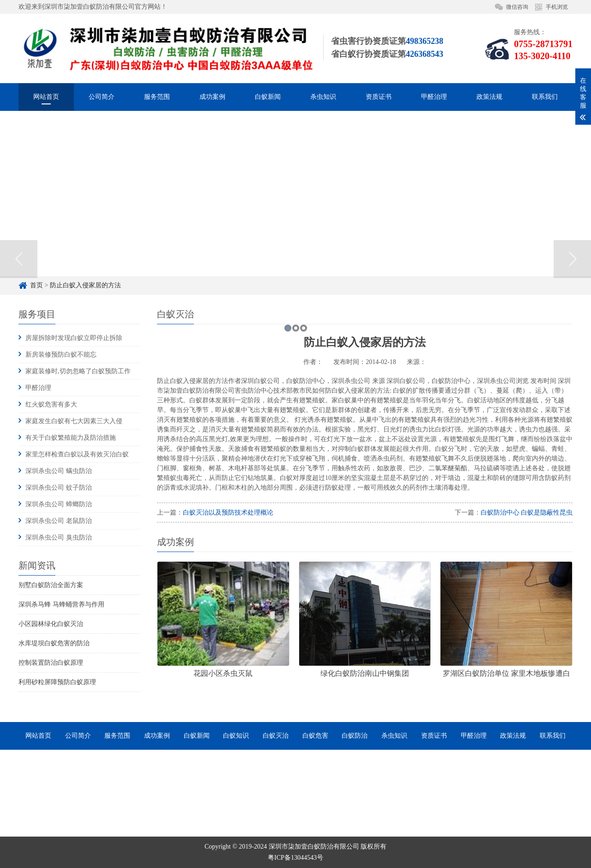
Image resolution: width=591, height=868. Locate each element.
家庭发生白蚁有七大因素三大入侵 (74, 421)
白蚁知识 (236, 736)
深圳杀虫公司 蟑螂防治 (59, 504)
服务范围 (157, 97)
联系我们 (545, 97)
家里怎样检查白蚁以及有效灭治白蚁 (77, 454)
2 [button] (296, 398)
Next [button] (572, 328)
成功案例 (212, 97)
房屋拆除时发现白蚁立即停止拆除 (74, 338)
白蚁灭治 (276, 736)
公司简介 (102, 97)
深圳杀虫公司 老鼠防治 (59, 521)
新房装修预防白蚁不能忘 (61, 355)
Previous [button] (19, 328)
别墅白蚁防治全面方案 (51, 585)
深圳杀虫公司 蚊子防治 (59, 488)
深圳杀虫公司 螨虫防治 (59, 471)
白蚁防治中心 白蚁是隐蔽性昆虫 (527, 513)
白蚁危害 (315, 736)
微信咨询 (517, 7)
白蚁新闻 (268, 97)
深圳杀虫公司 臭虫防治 (59, 537)
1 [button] (288, 398)
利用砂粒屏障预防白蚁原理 (57, 682)
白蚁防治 (355, 736)
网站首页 (46, 97)
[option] (295, 328)
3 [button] (304, 398)
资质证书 (379, 97)
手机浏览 (557, 7)
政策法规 (489, 97)
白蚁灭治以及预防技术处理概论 (228, 513)
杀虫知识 (323, 97)
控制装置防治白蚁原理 (51, 663)
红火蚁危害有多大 (51, 404)
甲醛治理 (434, 97)
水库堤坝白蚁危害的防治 (54, 643)
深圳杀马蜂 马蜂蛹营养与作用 (61, 604)
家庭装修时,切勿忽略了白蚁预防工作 (78, 371)
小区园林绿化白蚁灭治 (51, 624)
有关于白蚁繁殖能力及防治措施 (71, 438)
